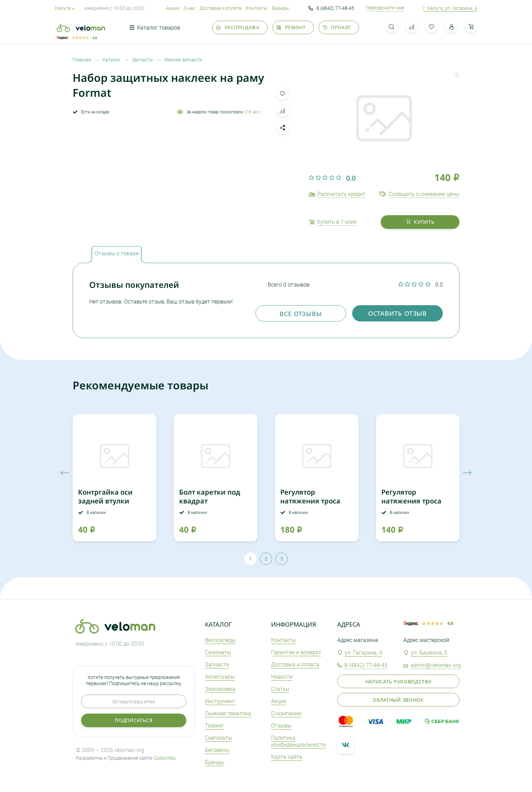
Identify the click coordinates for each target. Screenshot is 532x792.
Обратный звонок (398, 700)
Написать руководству (398, 682)
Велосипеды (220, 640)
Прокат (337, 27)
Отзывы (281, 725)
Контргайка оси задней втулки (105, 496)
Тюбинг (214, 725)
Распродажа (238, 27)
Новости (282, 677)
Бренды (280, 8)
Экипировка (220, 689)
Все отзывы (301, 314)
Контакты (257, 8)
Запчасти (217, 664)
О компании (286, 713)
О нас (189, 8)
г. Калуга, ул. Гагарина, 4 (450, 8)
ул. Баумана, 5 (429, 652)
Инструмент (220, 701)
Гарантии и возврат (296, 652)
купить (420, 222)
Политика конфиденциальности (298, 741)
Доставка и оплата (221, 8)
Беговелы (217, 750)
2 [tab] (266, 559)
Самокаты (218, 652)
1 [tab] (250, 559)
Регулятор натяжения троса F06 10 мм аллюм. (411, 501)
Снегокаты (218, 738)
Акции (173, 8)
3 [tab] (282, 559)
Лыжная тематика (228, 713)
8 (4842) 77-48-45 (331, 8)
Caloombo (165, 758)
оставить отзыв (398, 313)
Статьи (280, 689)
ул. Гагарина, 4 (363, 652)
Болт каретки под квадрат (210, 496)
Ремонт (291, 27)
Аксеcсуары (220, 677)
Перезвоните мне (385, 8)
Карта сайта (287, 757)
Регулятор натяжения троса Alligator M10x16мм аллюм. (313, 505)
